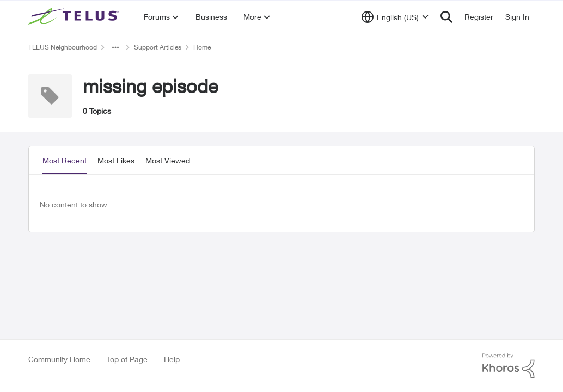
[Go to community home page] (75, 17)
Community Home (59, 359)
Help (172, 359)
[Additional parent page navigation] (115, 47)
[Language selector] (395, 17)
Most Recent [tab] (65, 160)
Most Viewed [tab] (168, 160)
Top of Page (127, 359)
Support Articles (158, 47)
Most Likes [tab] (116, 160)
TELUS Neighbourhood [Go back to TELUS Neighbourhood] (63, 47)
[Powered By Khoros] (509, 366)
